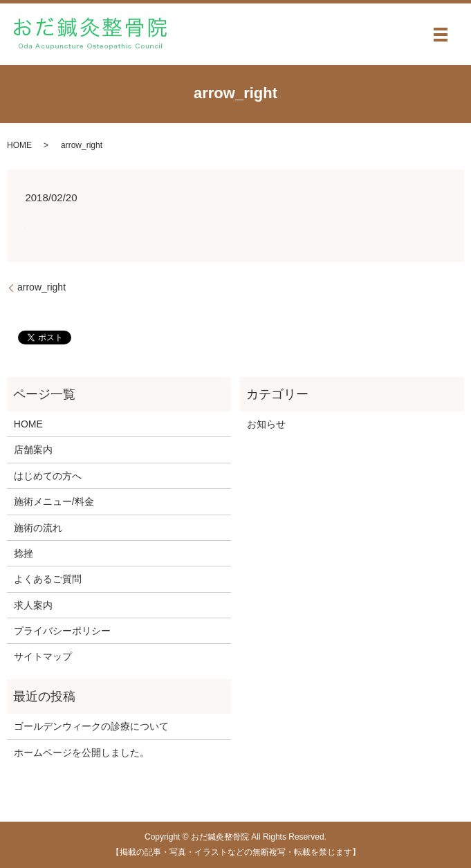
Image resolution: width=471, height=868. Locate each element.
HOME (19, 145)
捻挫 (24, 553)
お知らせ (266, 424)
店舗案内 (33, 450)
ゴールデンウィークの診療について (91, 726)
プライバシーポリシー (62, 631)
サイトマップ (43, 656)
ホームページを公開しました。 (82, 752)
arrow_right (41, 287)
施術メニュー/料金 (54, 501)
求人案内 (33, 605)
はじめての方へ (48, 476)
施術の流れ (38, 528)
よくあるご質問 (48, 579)
